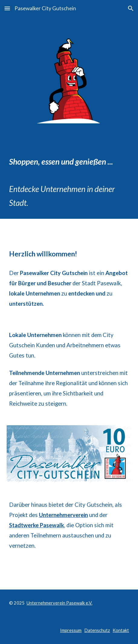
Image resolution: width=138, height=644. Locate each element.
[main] (69, 175)
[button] (7, 8)
